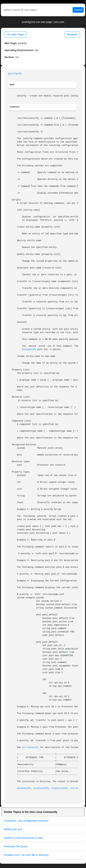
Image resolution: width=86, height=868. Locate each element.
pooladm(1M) (29, 350)
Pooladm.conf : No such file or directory (26, 855)
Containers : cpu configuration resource (26, 821)
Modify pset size (13, 829)
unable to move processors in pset (23, 838)
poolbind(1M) (41, 788)
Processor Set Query (16, 846)
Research (72, 34)
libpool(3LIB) (60, 788)
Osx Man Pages (16, 34)
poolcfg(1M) (15, 74)
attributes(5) (30, 747)
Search (78, 10)
